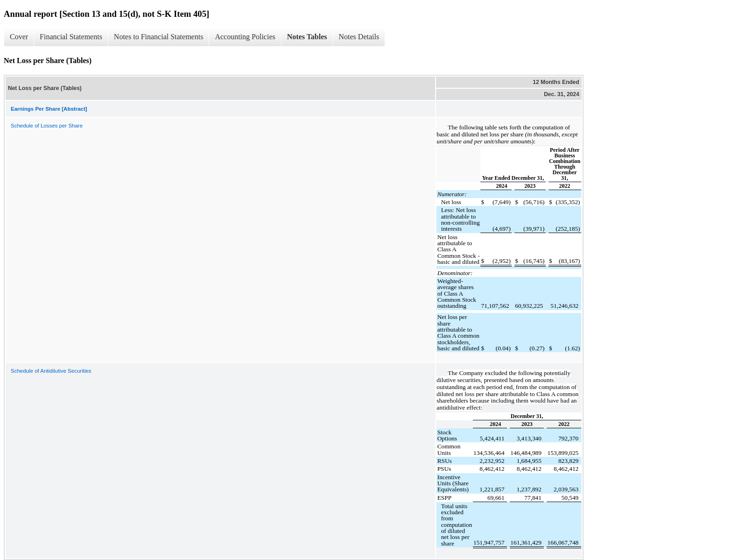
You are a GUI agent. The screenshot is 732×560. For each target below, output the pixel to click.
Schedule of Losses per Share (47, 126)
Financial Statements (71, 37)
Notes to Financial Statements (159, 37)
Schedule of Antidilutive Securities (51, 371)
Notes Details (359, 37)
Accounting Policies (245, 37)
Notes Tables (307, 37)
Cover (19, 37)
